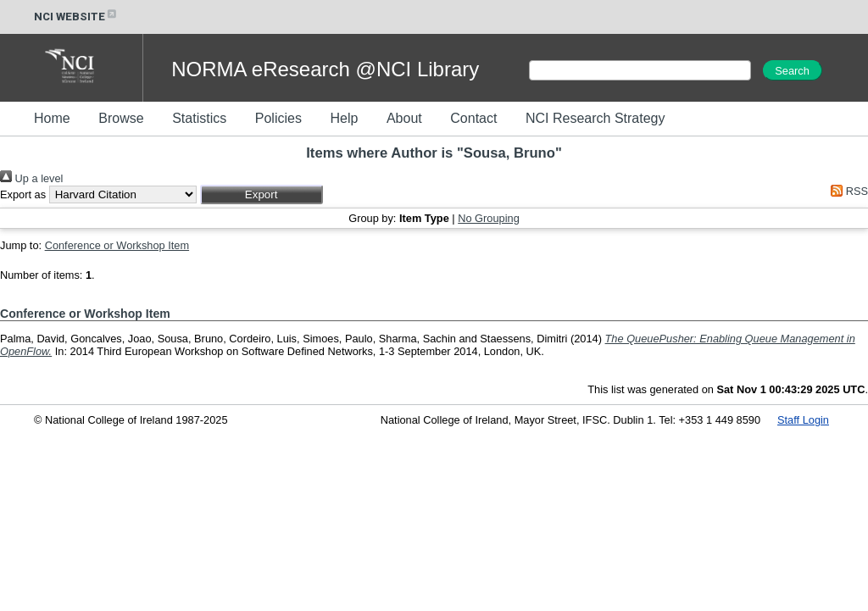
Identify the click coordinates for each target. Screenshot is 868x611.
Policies (278, 118)
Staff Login (803, 420)
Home (52, 118)
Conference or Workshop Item (117, 245)
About (404, 118)
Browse (121, 118)
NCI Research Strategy (595, 118)
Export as (23, 194)
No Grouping (489, 218)
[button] (262, 194)
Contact (473, 118)
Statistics (199, 118)
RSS (847, 191)
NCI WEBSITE (76, 17)
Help (344, 118)
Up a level (31, 178)
